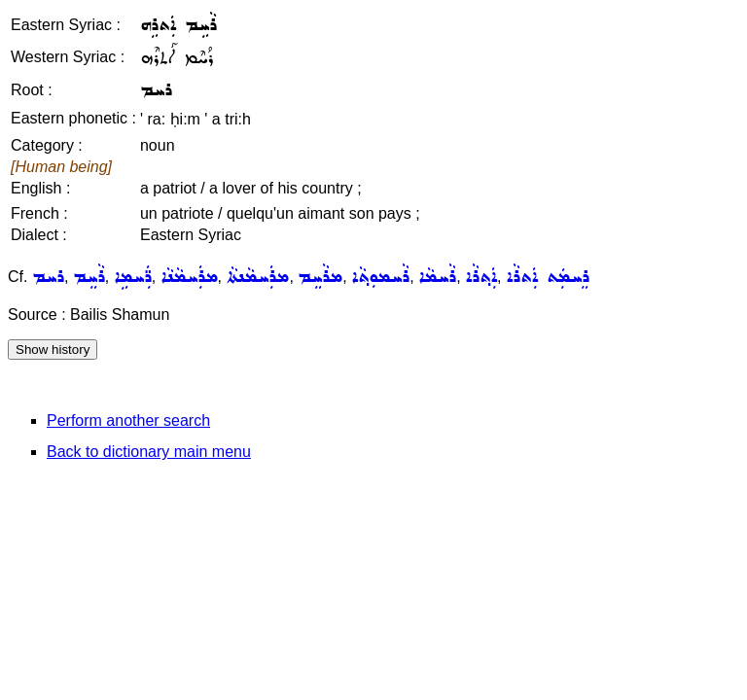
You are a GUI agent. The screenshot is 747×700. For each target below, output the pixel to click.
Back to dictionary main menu (149, 452)
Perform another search (128, 420)
